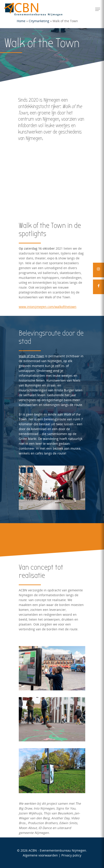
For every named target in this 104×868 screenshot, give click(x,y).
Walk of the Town (31, 356)
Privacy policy (71, 855)
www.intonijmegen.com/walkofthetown (48, 307)
